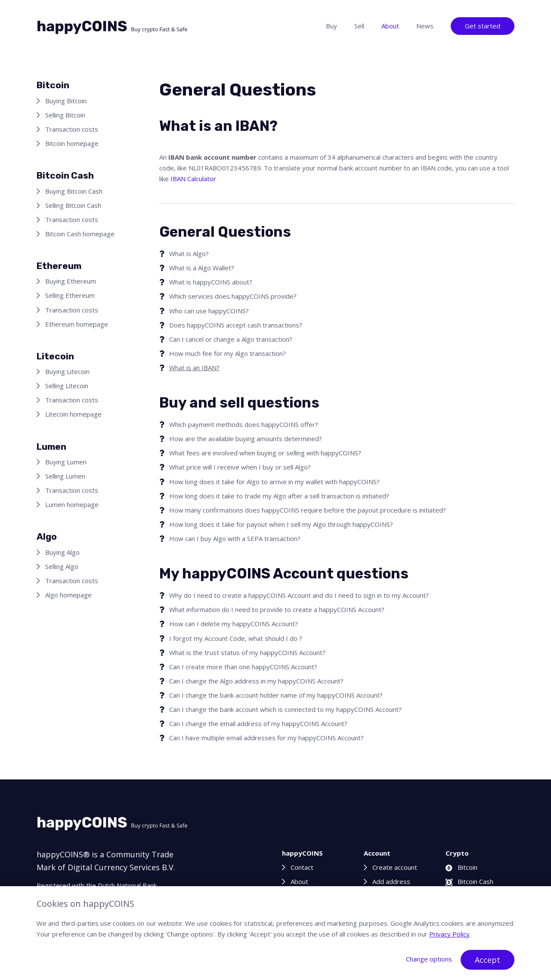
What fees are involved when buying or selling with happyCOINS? (265, 453)
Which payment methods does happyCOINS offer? (244, 424)
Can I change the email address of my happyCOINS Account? (258, 723)
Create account (395, 867)
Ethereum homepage (77, 324)
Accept (488, 960)
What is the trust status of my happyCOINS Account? (247, 652)
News (425, 26)
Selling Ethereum (70, 295)
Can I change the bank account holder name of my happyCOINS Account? (276, 695)
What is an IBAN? (194, 368)
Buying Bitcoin (66, 101)
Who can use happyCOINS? (209, 311)
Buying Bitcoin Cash (74, 191)
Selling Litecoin (67, 386)
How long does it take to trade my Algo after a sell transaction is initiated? (279, 496)
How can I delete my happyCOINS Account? (234, 624)
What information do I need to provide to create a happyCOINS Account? (277, 609)
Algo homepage (68, 595)
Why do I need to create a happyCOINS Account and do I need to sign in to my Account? (299, 595)
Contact (302, 867)
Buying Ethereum (71, 281)
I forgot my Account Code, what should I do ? (236, 638)
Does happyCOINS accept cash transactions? (236, 325)
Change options (429, 959)
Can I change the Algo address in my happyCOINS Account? (256, 681)
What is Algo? (189, 254)
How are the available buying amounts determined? (246, 439)
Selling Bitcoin (65, 115)
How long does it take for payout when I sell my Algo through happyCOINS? (281, 524)
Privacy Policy (449, 934)
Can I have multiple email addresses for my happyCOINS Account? (266, 738)
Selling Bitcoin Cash (73, 205)
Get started (483, 26)
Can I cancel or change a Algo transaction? (231, 339)
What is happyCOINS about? (211, 282)
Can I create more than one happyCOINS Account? (243, 667)
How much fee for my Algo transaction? (228, 353)
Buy (331, 26)
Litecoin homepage (73, 414)
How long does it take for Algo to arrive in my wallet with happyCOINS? (274, 482)
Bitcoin (461, 867)
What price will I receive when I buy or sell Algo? (240, 467)
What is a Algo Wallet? (202, 268)
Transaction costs (72, 129)
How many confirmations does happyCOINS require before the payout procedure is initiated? (308, 510)
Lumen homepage (72, 504)
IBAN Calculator (193, 179)
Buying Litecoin (67, 371)
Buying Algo (62, 552)
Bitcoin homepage (72, 143)
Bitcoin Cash (469, 881)
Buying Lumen (66, 462)
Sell (359, 26)
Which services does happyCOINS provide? (233, 296)
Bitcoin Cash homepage (80, 234)
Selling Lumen (65, 476)
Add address (391, 881)
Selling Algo (62, 566)
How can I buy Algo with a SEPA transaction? (235, 538)
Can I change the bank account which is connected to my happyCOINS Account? (285, 709)
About (390, 26)
